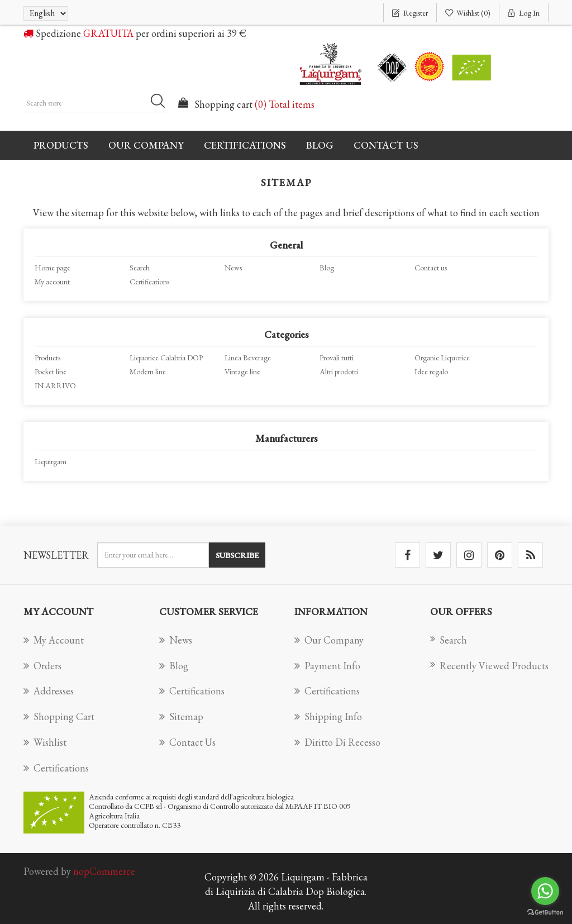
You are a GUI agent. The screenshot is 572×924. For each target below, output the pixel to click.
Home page (53, 268)
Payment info (327, 666)
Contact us (386, 145)
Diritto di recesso (337, 742)
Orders (42, 666)
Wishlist (45, 742)
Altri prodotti (339, 371)
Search (140, 268)
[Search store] (96, 103)
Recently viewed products (489, 665)
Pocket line (51, 371)
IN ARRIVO (55, 385)
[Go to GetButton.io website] (545, 913)
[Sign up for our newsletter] (153, 555)
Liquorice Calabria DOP (166, 358)
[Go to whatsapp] (545, 891)
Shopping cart (59, 716)
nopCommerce (104, 871)
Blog (320, 145)
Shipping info (328, 716)
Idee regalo (431, 371)
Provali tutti (337, 358)
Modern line (148, 371)
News (233, 268)
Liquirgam (51, 461)
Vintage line (242, 371)
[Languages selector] (46, 13)
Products (47, 358)
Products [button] (61, 145)
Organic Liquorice (442, 358)
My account (52, 282)
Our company (146, 145)
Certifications (245, 145)
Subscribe (237, 555)
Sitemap (181, 716)
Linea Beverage (248, 358)
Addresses (49, 691)
